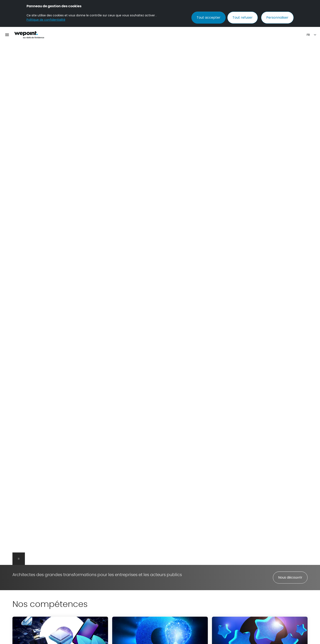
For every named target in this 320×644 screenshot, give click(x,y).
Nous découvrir (290, 577)
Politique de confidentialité (46, 20)
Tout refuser (243, 17)
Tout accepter (209, 17)
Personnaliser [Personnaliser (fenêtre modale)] (277, 17)
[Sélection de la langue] (312, 35)
